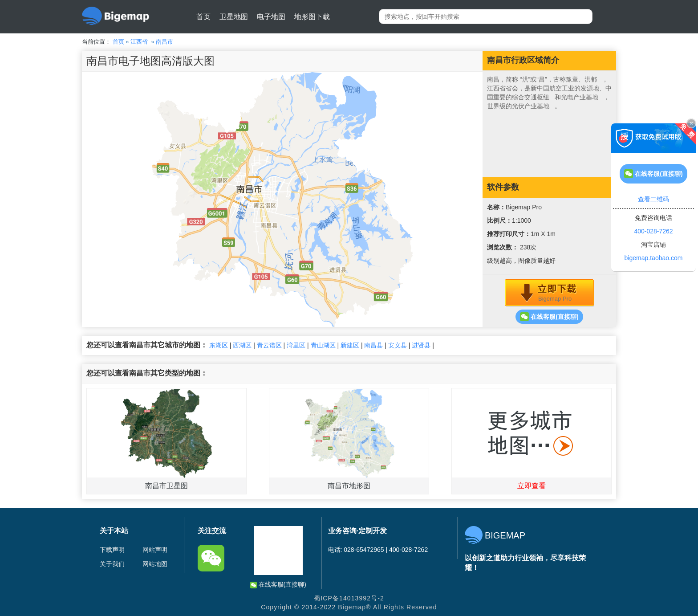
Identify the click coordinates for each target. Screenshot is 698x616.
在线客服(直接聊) (549, 317)
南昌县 (373, 345)
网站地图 (155, 564)
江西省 (139, 42)
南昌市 (164, 42)
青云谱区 (269, 345)
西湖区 (242, 345)
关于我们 (112, 564)
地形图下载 (312, 17)
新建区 (350, 345)
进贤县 (421, 345)
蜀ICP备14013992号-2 (349, 598)
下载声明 (112, 550)
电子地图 (271, 17)
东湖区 (219, 345)
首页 (203, 17)
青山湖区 (323, 345)
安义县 (398, 345)
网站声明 (155, 550)
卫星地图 (234, 17)
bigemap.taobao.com (654, 258)
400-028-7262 (653, 231)
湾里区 (296, 345)
